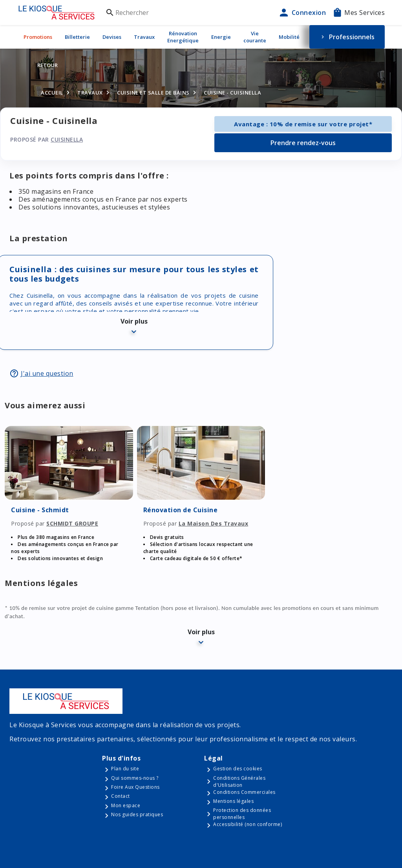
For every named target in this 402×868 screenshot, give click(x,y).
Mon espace (126, 805)
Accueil (52, 93)
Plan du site (125, 769)
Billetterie (77, 37)
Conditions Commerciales (244, 792)
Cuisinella (67, 139)
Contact (121, 796)
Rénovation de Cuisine (181, 510)
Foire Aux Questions (135, 787)
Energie (221, 37)
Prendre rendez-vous (303, 143)
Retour (48, 65)
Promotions (38, 37)
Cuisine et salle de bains (153, 93)
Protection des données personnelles (242, 814)
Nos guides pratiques (137, 814)
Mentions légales (233, 801)
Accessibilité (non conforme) (248, 824)
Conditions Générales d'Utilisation (239, 782)
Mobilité (289, 37)
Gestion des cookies (238, 769)
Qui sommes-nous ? (135, 778)
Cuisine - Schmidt (40, 510)
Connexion (302, 13)
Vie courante (255, 37)
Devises (112, 37)
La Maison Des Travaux (214, 523)
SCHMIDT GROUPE (72, 523)
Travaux (144, 37)
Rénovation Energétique (183, 37)
